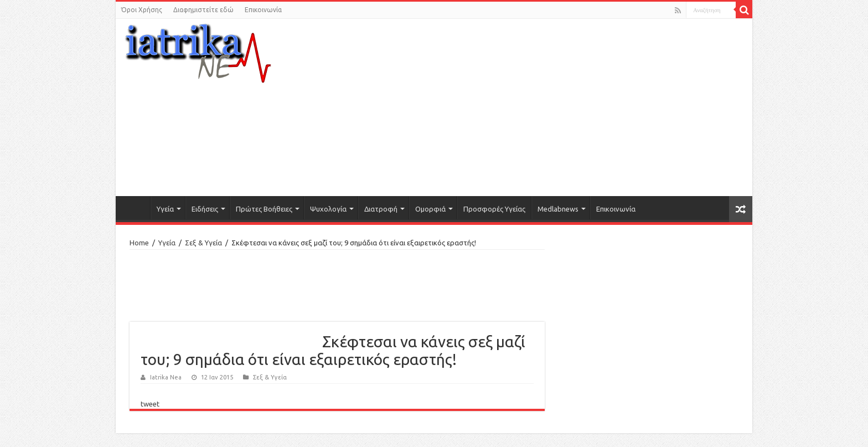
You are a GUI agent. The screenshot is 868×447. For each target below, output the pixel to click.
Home (139, 243)
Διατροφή (381, 209)
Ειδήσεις (205, 209)
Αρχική (136, 208)
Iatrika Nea (166, 377)
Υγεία (165, 209)
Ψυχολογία (328, 209)
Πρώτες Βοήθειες (264, 209)
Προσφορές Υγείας (494, 209)
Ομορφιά (430, 209)
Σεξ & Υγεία (203, 243)
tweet (150, 404)
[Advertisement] (542, 107)
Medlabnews (558, 209)
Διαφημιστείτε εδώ (203, 10)
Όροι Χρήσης (142, 10)
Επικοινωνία (263, 10)
